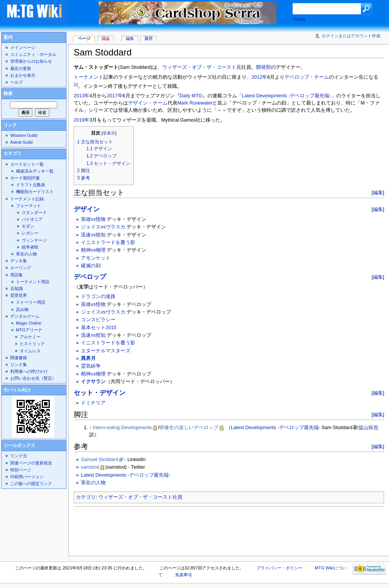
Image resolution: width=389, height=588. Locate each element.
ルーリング (21, 268)
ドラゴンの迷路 (98, 296)
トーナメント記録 (27, 199)
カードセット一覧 (27, 164)
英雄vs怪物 (93, 219)
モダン (28, 226)
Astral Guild (21, 142)
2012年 (259, 77)
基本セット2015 (99, 328)
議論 (106, 38)
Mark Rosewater (195, 103)
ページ (84, 38)
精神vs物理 (93, 250)
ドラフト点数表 (31, 185)
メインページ (23, 48)
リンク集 (19, 365)
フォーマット (28, 206)
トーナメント (89, 77)
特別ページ (21, 470)
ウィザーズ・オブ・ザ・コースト (199, 67)
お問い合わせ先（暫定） (33, 378)
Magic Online (29, 323)
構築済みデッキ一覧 (35, 171)
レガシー (30, 233)
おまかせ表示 (23, 75)
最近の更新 (21, 68)
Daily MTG (191, 96)
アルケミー (30, 337)
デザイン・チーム (148, 103)
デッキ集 (19, 261)
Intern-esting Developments (123, 428)
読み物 (22, 309)
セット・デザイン (100, 393)
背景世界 (19, 295)
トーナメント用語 (33, 282)
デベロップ (90, 277)
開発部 (263, 67)
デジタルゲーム (25, 316)
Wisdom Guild (24, 135)
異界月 (88, 358)
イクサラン (93, 382)
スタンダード (34, 212)
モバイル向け (17, 390)
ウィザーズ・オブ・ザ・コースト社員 (140, 497)
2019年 (81, 120)
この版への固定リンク (31, 483)
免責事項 (183, 575)
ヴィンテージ (34, 240)
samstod (90, 467)
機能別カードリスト (35, 192)
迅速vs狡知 (93, 235)
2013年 (81, 96)
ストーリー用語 (31, 302)
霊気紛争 (91, 366)
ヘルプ (17, 82)
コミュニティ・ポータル (33, 54)
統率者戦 (30, 247)
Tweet (299, 19)
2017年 (115, 96)
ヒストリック (32, 344)
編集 (378, 193)
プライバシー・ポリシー (279, 568)
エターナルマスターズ (106, 351)
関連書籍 (19, 358)
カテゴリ (86, 497)
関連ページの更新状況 (31, 463)
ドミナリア (93, 403)
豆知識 (17, 288)
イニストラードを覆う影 (108, 242)
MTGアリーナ (29, 330)
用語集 (17, 275)
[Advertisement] (212, 529)
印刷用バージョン (27, 477)
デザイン (87, 209)
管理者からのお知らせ (31, 61)
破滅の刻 (91, 266)
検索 (8, 94)
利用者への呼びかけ (29, 371)
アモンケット (96, 258)
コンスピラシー (98, 320)
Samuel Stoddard (100, 460)
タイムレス (30, 351)
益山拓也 (368, 428)
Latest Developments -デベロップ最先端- (287, 96)
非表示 (109, 133)
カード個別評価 (25, 178)
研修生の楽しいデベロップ (189, 428)
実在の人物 (93, 483)
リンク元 (19, 456)
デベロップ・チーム (307, 77)
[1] (76, 84)
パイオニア (32, 219)
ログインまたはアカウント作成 (351, 36)
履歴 (149, 38)
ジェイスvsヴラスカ (103, 227)
